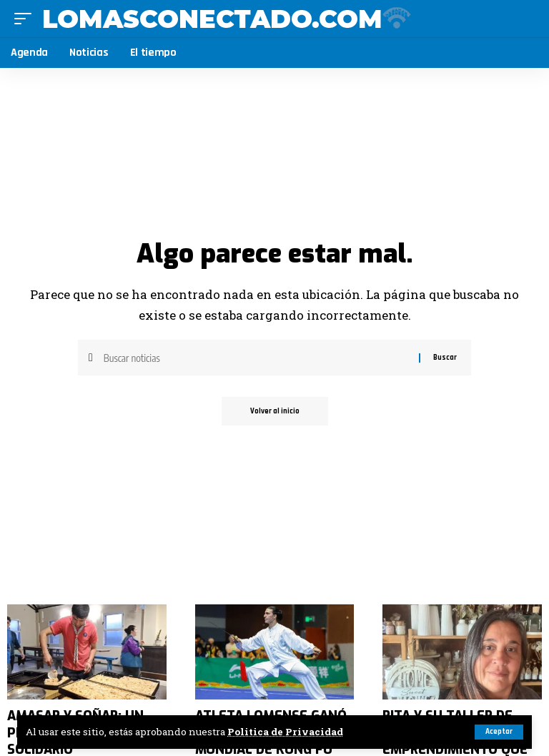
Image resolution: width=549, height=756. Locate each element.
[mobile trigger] (26, 19)
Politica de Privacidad (285, 732)
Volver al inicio (275, 411)
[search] (525, 19)
